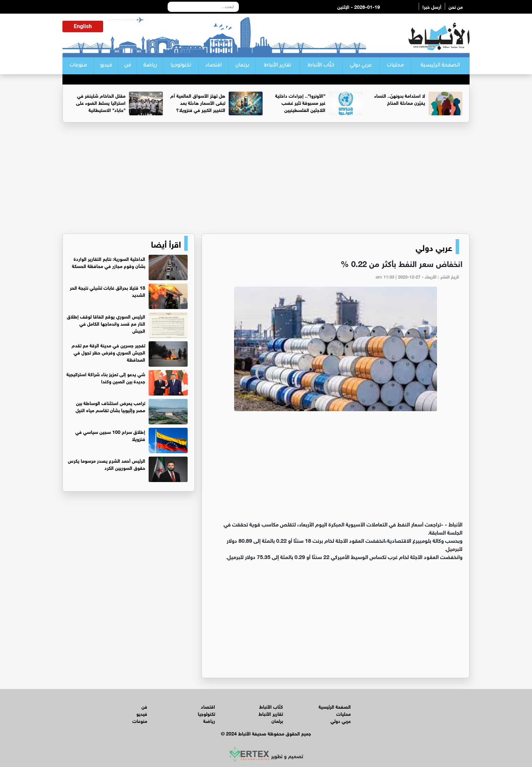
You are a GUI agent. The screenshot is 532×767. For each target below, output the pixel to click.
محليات (395, 66)
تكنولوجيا (181, 66)
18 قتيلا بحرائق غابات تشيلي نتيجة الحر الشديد (108, 291)
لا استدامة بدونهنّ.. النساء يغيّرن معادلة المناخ (400, 99)
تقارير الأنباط (277, 66)
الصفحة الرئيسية (440, 66)
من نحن (456, 6)
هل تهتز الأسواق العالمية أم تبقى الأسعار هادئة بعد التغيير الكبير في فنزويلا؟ (198, 102)
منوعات (78, 66)
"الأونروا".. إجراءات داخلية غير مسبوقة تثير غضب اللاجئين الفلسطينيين (300, 102)
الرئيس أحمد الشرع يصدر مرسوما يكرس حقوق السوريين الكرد (107, 464)
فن (128, 66)
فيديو (106, 66)
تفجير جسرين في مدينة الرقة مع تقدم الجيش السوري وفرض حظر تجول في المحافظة (108, 352)
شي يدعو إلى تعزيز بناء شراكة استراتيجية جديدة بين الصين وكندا (106, 377)
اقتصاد (213, 66)
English (83, 26)
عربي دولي (361, 66)
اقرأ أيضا (166, 243)
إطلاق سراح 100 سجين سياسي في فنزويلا (110, 435)
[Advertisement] (266, 181)
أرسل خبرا (432, 6)
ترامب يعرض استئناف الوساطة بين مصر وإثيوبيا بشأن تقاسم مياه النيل (110, 406)
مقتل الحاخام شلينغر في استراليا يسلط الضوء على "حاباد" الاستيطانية (101, 102)
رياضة (150, 66)
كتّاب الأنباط (321, 66)
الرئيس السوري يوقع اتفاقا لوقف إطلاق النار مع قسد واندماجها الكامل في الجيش (106, 323)
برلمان (242, 66)
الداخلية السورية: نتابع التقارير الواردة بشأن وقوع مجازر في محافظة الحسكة (109, 262)
